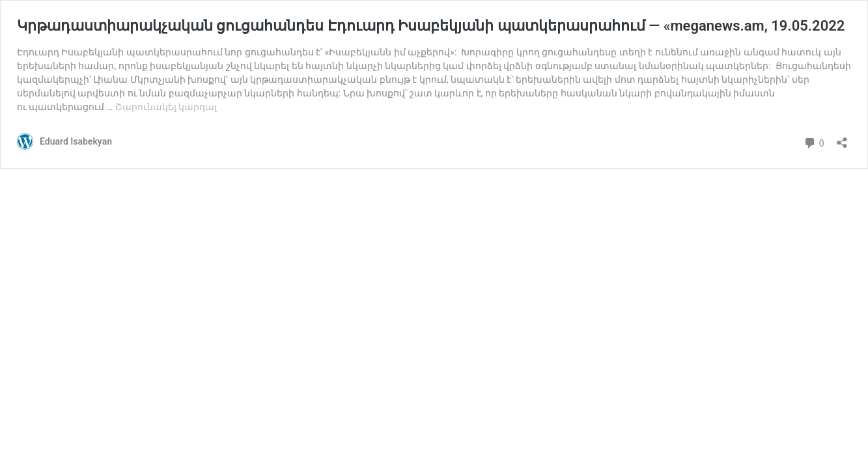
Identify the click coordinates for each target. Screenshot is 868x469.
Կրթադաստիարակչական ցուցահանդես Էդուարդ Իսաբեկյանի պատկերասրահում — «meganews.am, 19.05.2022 (431, 26)
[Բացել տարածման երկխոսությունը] (842, 138)
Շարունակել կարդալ (166, 107)
